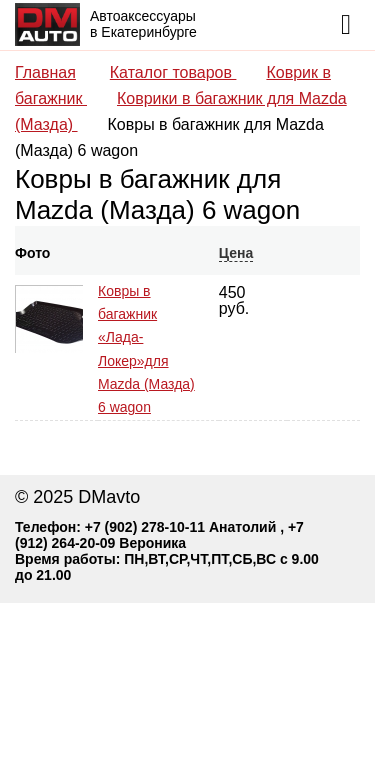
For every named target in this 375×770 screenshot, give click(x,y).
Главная (45, 72)
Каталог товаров (173, 72)
